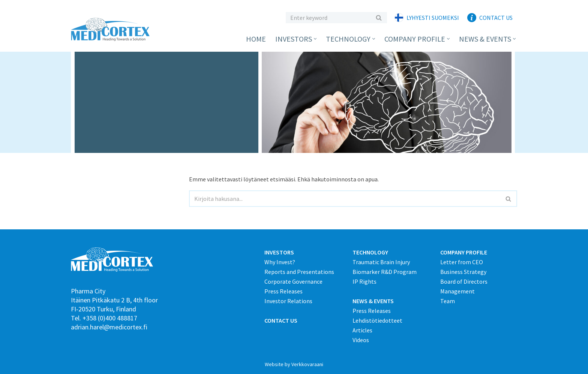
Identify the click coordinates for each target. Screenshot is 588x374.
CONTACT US (281, 320)
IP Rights (364, 281)
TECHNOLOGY (370, 252)
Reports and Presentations (299, 272)
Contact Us (496, 18)
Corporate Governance (293, 281)
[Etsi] (328, 18)
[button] (315, 39)
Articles (362, 330)
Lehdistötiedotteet (377, 320)
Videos (361, 340)
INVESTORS (279, 252)
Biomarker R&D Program (385, 272)
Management (457, 291)
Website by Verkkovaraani (294, 364)
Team (448, 301)
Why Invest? (280, 262)
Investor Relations (288, 301)
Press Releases (283, 291)
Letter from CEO (462, 262)
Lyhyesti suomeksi (433, 18)
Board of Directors (464, 281)
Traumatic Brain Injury (381, 262)
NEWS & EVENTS (373, 301)
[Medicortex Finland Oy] (112, 29)
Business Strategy (463, 272)
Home (256, 39)
